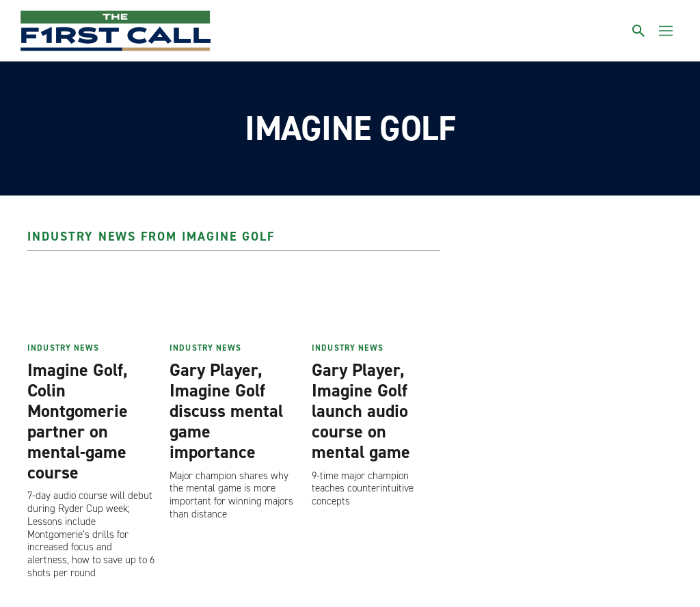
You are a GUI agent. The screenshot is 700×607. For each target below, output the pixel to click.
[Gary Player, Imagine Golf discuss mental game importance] (234, 301)
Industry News (63, 348)
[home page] (116, 31)
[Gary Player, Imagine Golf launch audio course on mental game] (376, 301)
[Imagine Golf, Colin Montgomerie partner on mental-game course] (92, 301)
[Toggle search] (638, 31)
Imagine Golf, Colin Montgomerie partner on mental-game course (78, 421)
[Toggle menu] (666, 31)
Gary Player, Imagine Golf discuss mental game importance (226, 411)
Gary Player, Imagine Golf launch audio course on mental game (361, 411)
